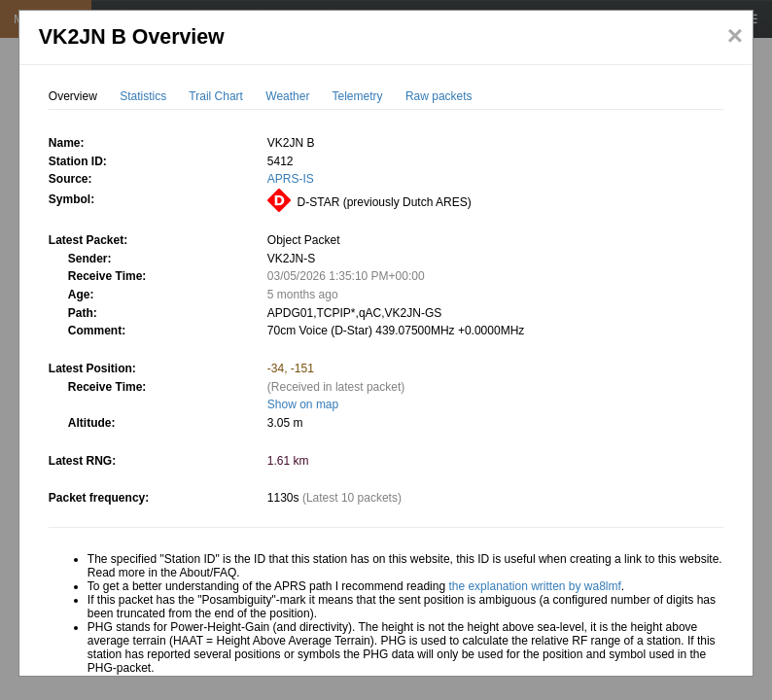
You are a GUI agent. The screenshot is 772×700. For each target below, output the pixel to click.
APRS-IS (291, 179)
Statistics (143, 96)
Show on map (303, 404)
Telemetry (358, 96)
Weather (287, 96)
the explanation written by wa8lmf (534, 586)
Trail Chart (216, 96)
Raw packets (439, 96)
